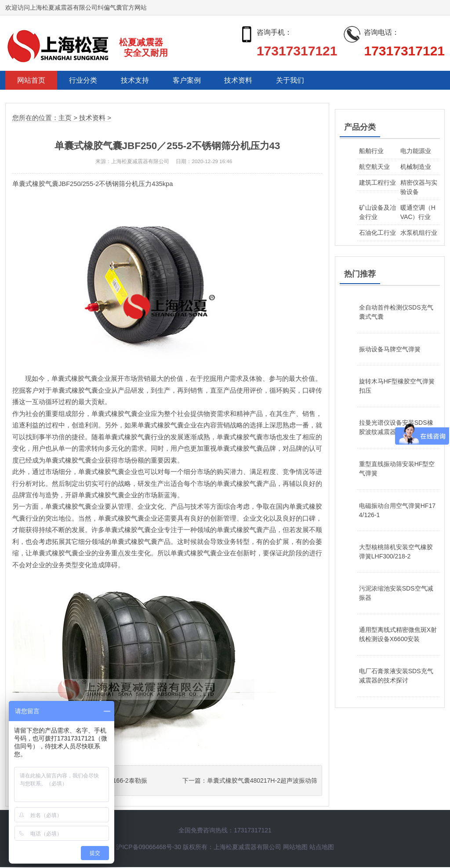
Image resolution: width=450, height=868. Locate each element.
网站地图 (295, 848)
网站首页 (33, 81)
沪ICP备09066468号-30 (149, 848)
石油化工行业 (377, 233)
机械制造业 (416, 167)
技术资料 (250, 81)
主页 (65, 119)
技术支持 (142, 81)
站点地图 (322, 848)
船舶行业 (371, 151)
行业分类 (87, 81)
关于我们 (305, 81)
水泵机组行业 (419, 233)
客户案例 (196, 81)
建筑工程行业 (377, 183)
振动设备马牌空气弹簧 (390, 350)
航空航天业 (374, 167)
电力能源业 (416, 151)
